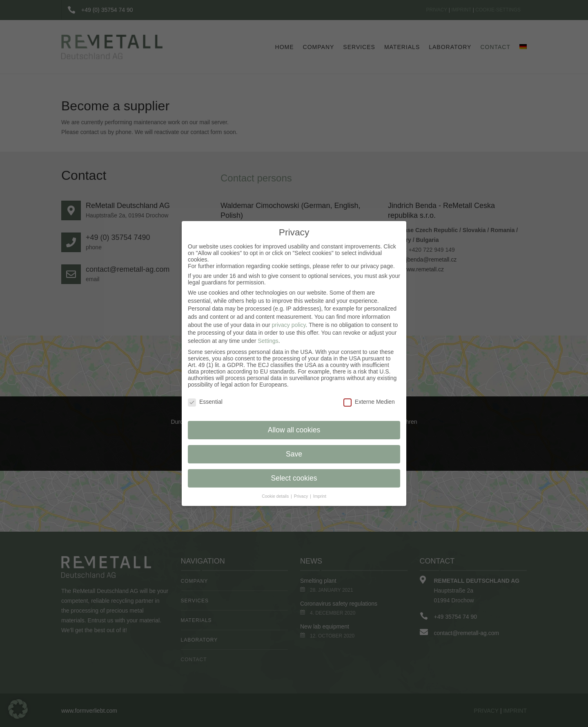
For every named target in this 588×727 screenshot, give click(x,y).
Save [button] (294, 454)
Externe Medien (369, 402)
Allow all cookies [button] (294, 430)
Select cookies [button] (294, 478)
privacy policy (288, 325)
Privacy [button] (302, 496)
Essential (205, 402)
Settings (268, 341)
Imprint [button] (320, 496)
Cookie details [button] (276, 496)
